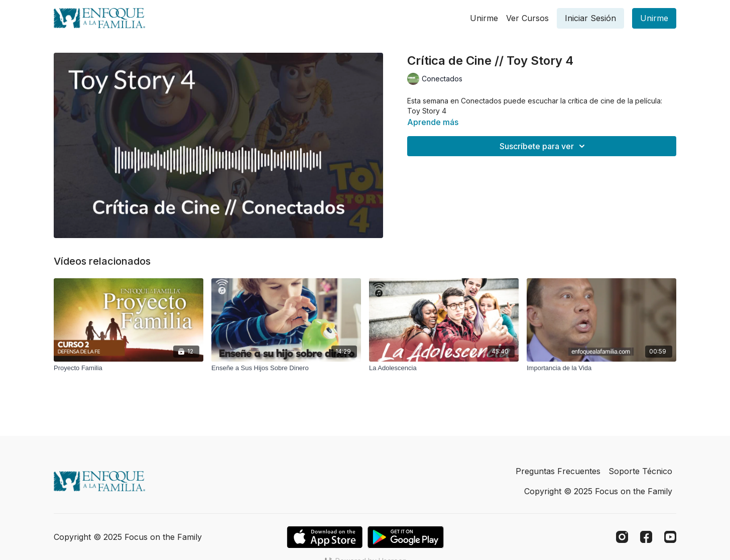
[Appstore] (325, 537)
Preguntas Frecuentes (558, 471)
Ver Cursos (527, 18)
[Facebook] (646, 537)
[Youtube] (670, 537)
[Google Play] (406, 537)
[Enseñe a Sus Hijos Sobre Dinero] (286, 368)
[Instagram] (622, 537)
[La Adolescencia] (444, 368)
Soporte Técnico (640, 471)
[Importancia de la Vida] (601, 368)
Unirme (484, 18)
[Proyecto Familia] (129, 368)
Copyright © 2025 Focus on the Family (598, 491)
